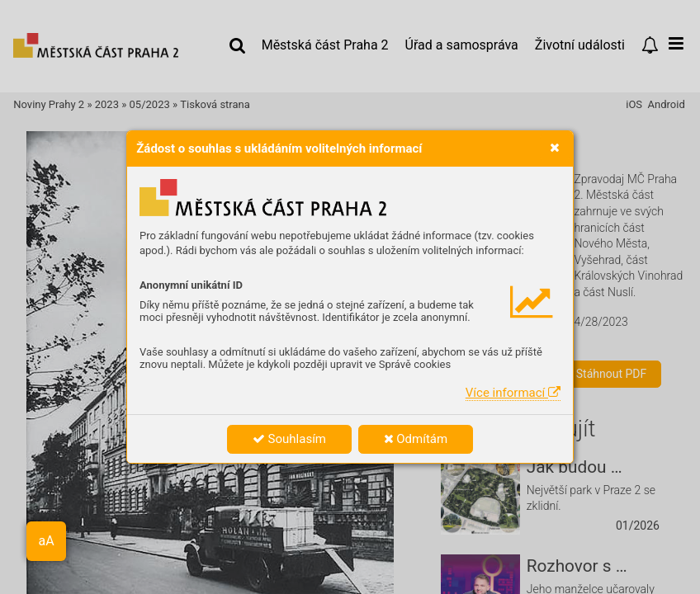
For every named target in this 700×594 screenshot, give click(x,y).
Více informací (513, 393)
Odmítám (416, 439)
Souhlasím (289, 439)
